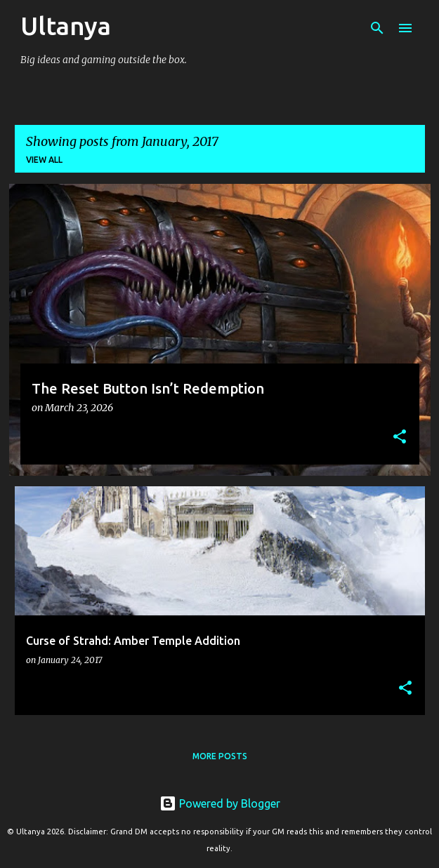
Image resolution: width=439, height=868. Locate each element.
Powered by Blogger (220, 803)
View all (44, 160)
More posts (220, 756)
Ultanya (66, 26)
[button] (400, 438)
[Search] (377, 28)
